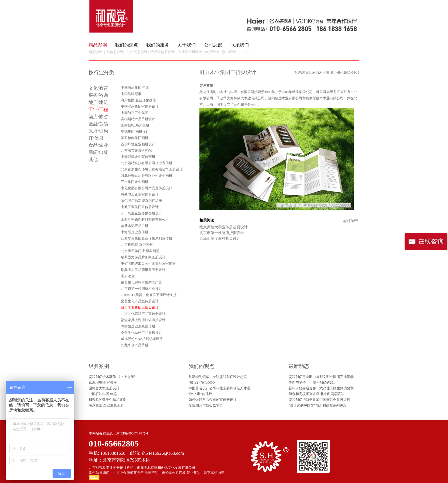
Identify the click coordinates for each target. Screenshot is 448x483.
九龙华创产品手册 (135, 345)
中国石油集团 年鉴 (135, 88)
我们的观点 (127, 45)
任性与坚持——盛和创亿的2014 (313, 383)
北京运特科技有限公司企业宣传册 (147, 163)
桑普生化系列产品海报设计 (141, 333)
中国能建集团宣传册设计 (140, 106)
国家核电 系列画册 (135, 125)
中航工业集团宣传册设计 (140, 207)
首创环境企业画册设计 (138, 144)
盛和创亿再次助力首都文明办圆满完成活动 (321, 377)
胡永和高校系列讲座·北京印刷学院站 (316, 394)
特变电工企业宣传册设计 (140, 194)
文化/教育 (98, 88)
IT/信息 (96, 138)
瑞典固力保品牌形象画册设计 (143, 257)
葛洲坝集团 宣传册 (103, 383)
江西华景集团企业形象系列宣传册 (147, 238)
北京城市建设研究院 (136, 150)
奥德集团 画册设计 (135, 132)
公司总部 (213, 45)
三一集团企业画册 (135, 182)
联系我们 (240, 45)
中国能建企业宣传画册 (138, 157)
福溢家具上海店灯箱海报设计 (143, 320)
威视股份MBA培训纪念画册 (142, 339)
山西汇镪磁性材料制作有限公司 (145, 220)
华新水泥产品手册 (135, 226)
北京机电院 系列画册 (137, 245)
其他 (93, 159)
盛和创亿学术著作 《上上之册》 (113, 377)
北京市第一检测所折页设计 (141, 289)
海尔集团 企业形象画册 (138, 100)
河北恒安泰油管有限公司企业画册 (147, 176)
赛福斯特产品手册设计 (138, 119)
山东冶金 (128, 276)
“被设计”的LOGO (202, 383)
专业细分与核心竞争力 (206, 405)
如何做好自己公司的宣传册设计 (213, 400)
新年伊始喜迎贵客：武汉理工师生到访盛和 (321, 388)
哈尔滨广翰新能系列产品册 (141, 201)
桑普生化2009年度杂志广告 (141, 282)
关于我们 (187, 45)
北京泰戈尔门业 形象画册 (140, 251)
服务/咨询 (98, 95)
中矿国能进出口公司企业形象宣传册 (148, 263)
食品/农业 (98, 145)
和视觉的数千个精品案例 (107, 400)
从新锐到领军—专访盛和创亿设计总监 (218, 377)
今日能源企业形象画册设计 (141, 213)
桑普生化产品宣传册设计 (140, 301)
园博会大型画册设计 (104, 388)
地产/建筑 (98, 102)
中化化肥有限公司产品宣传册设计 (147, 188)
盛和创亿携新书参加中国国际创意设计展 (319, 400)
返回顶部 (350, 221)
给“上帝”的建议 (200, 394)
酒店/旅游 (98, 117)
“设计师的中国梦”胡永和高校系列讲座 (318, 405)
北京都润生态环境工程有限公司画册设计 (152, 169)
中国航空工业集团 (135, 113)
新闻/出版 (98, 152)
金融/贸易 (98, 124)
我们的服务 (158, 45)
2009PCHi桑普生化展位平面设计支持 (149, 295)
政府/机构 (98, 131)
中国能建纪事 (131, 94)
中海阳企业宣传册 (135, 232)
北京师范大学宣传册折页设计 (224, 227)
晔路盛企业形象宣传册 (138, 326)
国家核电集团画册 (135, 138)
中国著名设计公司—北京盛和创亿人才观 (219, 388)
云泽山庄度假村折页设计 (220, 239)
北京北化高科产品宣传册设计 (143, 314)
